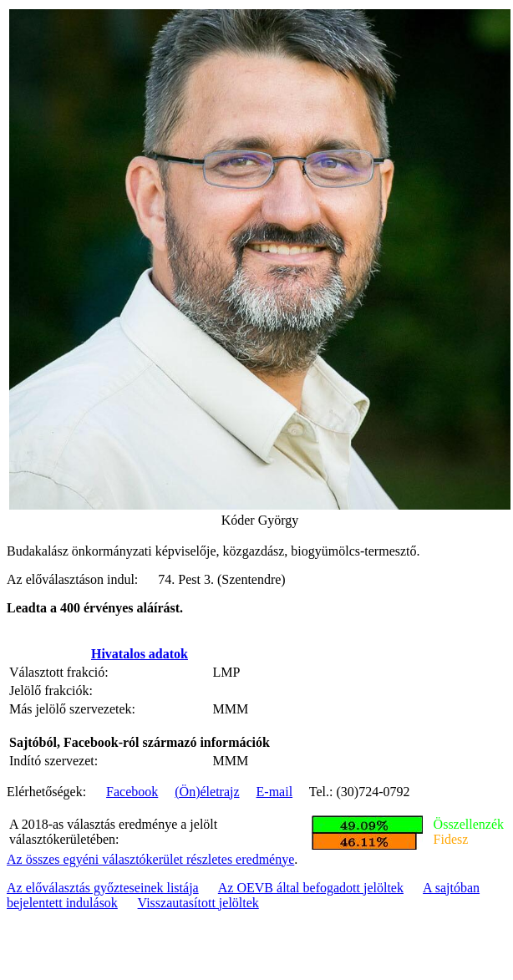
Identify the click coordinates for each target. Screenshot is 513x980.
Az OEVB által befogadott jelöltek (311, 888)
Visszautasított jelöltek (198, 903)
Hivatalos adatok (140, 654)
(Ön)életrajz (207, 792)
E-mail (275, 792)
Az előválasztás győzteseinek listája (103, 888)
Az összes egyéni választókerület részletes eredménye (150, 859)
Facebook (132, 792)
